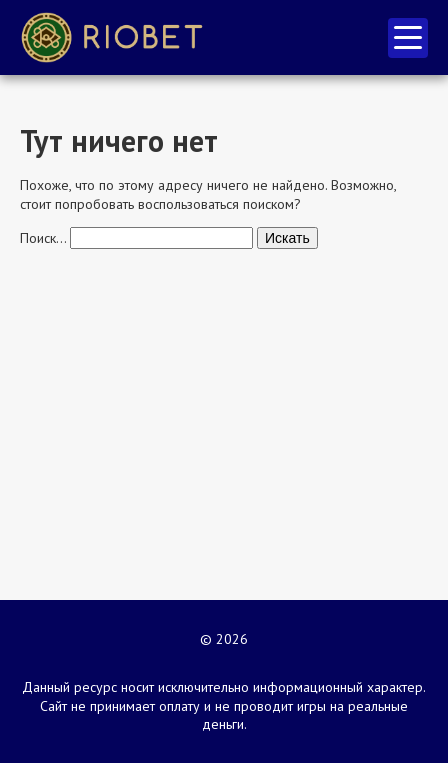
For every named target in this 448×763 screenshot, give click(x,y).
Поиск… (43, 238)
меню (408, 37)
